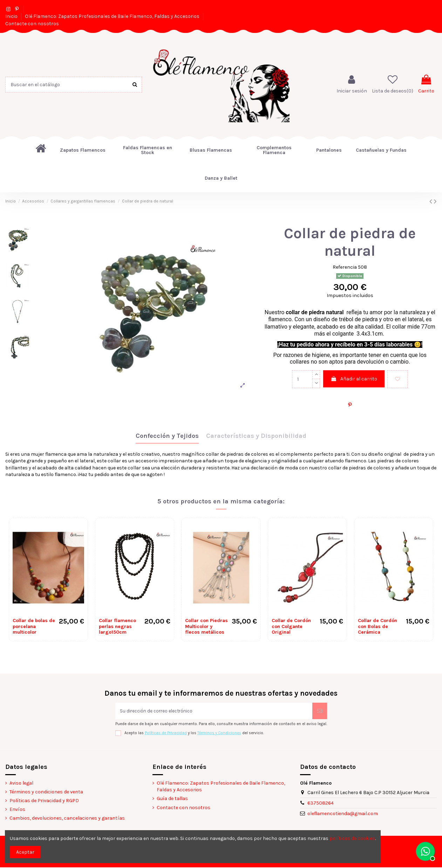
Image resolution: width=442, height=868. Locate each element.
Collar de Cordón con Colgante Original (291, 626)
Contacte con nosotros (32, 24)
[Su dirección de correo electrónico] (214, 711)
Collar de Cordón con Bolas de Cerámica (378, 626)
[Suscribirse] (320, 711)
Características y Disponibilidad (256, 436)
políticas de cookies (352, 838)
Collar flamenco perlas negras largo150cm (117, 626)
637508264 (321, 804)
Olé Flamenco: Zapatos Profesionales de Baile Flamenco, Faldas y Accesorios (113, 16)
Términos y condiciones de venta (46, 793)
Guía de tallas (172, 799)
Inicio (12, 16)
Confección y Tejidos (167, 436)
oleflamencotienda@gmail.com (343, 814)
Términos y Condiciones (219, 733)
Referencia (345, 267)
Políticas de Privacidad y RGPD (44, 801)
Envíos (17, 810)
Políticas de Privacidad (166, 733)
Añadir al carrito (354, 379)
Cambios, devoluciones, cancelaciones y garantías (67, 819)
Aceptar (25, 852)
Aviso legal (21, 783)
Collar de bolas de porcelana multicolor (34, 626)
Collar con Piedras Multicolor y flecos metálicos (206, 626)
